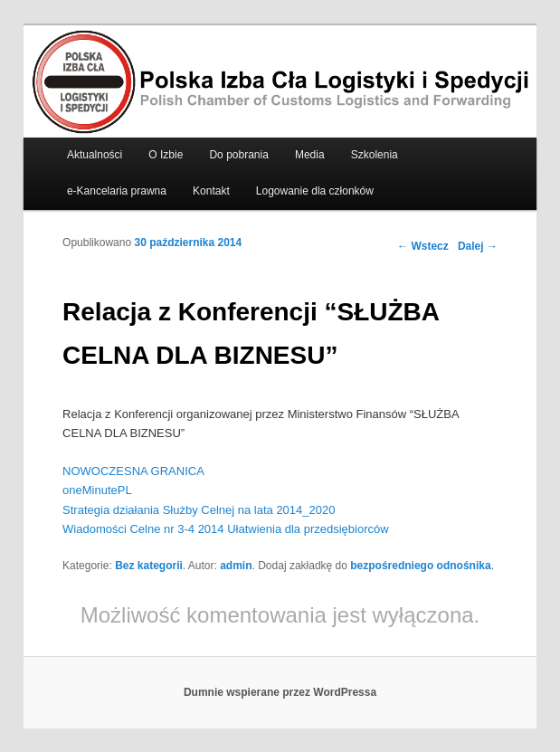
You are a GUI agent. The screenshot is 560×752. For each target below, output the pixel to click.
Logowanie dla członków (315, 191)
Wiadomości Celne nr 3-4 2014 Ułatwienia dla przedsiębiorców (226, 529)
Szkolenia (375, 155)
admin (236, 566)
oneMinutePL (97, 490)
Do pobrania (238, 155)
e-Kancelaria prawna (117, 191)
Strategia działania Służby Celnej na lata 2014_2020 (199, 510)
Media (310, 155)
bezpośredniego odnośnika (420, 566)
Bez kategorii (149, 566)
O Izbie (166, 155)
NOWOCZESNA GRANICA (133, 471)
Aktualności (95, 155)
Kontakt (211, 191)
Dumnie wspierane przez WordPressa (280, 692)
